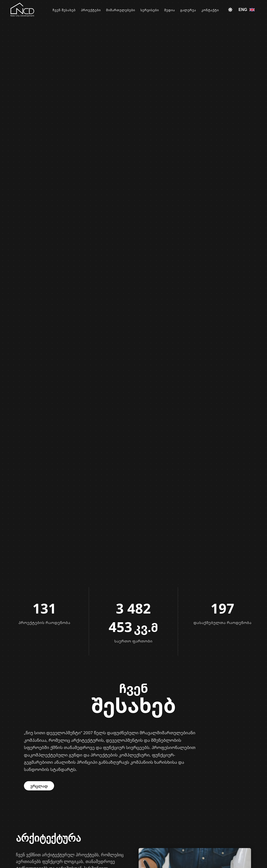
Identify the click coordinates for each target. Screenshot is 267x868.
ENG (247, 10)
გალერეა (191, 10)
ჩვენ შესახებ (73, 10)
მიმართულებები (127, 10)
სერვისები (155, 10)
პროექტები (98, 10)
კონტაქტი (211, 10)
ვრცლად (39, 786)
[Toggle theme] (230, 10)
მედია (173, 10)
